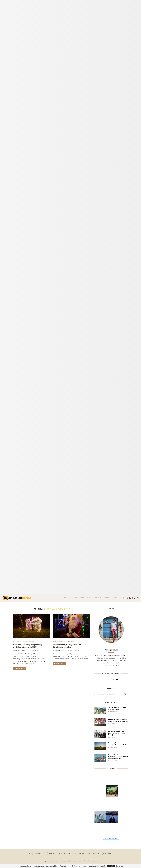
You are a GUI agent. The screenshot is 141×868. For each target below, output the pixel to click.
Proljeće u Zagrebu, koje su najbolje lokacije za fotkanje (118, 720)
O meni (115, 598)
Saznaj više (119, 866)
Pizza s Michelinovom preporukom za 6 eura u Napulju (117, 733)
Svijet (82, 598)
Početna (65, 598)
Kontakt (107, 598)
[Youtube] (132, 598)
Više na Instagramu (111, 838)
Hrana (89, 598)
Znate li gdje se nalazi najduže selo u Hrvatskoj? (117, 744)
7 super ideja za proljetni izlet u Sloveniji (117, 708)
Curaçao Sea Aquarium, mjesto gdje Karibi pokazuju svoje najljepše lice (118, 757)
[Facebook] (123, 598)
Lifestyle (97, 598)
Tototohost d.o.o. (95, 861)
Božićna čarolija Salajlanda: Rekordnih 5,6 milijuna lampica (70, 646)
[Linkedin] (130, 598)
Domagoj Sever (20, 650)
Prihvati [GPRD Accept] (111, 866)
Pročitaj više (20, 669)
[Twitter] (125, 598)
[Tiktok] (135, 598)
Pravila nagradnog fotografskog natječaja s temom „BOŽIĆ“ (28, 646)
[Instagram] (128, 598)
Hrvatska (74, 598)
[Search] (138, 598)
